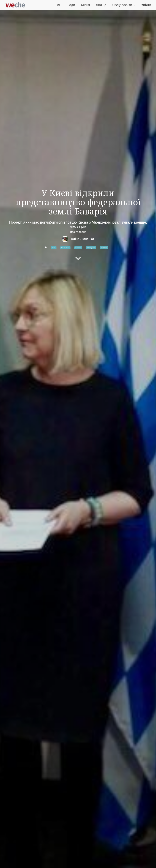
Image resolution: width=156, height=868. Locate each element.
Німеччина (65, 248)
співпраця (91, 248)
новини (78, 248)
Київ (54, 248)
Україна (104, 248)
